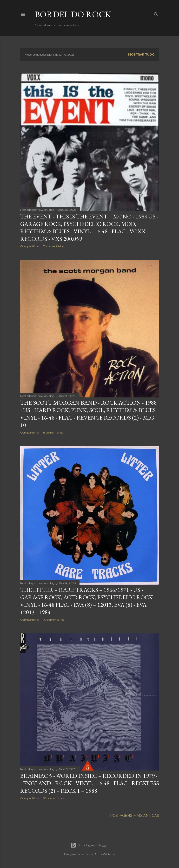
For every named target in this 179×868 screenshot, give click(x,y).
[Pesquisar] (156, 13)
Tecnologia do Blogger (89, 845)
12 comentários (53, 246)
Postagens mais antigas (135, 816)
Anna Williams (105, 854)
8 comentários (53, 432)
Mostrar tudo (141, 54)
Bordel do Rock (73, 14)
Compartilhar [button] (30, 246)
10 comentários (54, 620)
